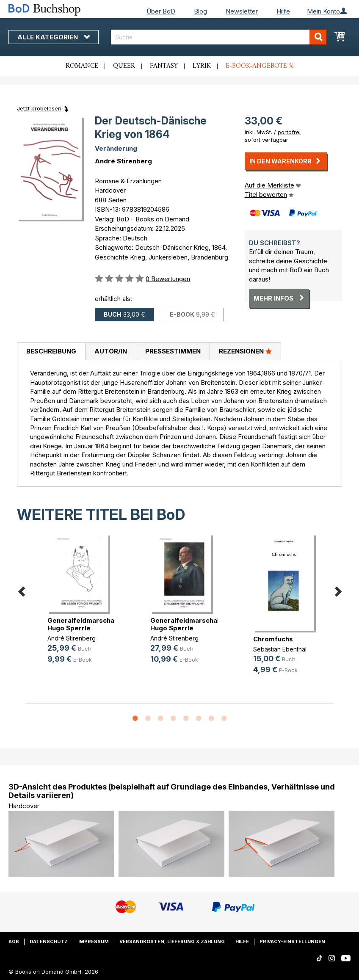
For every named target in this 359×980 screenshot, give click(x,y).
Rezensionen (245, 351)
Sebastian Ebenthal (280, 649)
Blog (200, 11)
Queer (124, 66)
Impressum (94, 941)
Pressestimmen (173, 351)
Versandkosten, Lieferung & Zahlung (172, 941)
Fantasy (164, 66)
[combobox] (219, 37)
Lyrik (202, 66)
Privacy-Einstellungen (292, 941)
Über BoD (161, 11)
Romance (82, 66)
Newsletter (242, 11)
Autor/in (111, 351)
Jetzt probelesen (39, 108)
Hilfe (283, 11)
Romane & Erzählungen (128, 181)
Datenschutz (49, 941)
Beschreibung (51, 351)
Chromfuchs (273, 639)
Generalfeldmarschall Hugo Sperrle (83, 624)
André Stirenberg (123, 161)
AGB (14, 941)
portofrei (289, 132)
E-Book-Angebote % (260, 66)
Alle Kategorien (54, 37)
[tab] (51, 352)
